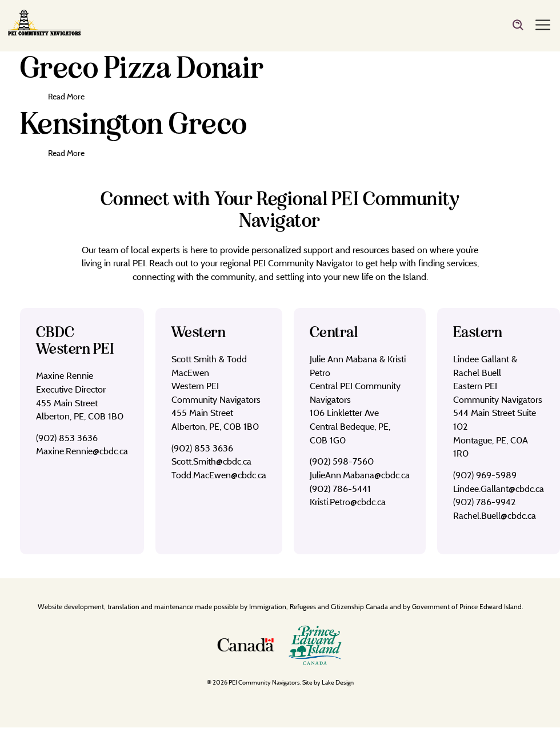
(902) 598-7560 (342, 461)
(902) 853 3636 (67, 438)
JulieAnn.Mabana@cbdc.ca (360, 475)
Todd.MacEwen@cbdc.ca (219, 475)
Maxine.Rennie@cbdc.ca (82, 451)
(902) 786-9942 (484, 502)
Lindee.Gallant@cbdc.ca (499, 489)
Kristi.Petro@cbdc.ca (348, 502)
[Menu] (543, 26)
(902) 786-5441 (340, 489)
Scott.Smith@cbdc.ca (211, 461)
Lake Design (338, 682)
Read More (66, 96)
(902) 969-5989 (485, 475)
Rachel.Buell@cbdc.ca (495, 515)
